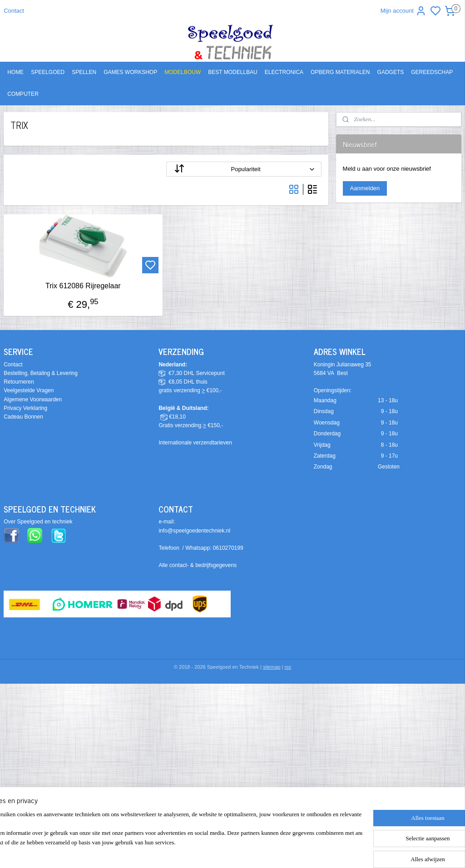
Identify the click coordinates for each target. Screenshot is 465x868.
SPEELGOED (48, 72)
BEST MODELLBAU (232, 72)
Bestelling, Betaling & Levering (41, 373)
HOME (15, 72)
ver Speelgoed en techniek (40, 522)
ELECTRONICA (284, 72)
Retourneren (19, 382)
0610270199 (228, 548)
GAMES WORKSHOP (130, 72)
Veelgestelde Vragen (29, 390)
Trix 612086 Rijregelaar (83, 286)
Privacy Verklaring (25, 408)
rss (288, 667)
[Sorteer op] (244, 169)
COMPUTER (23, 94)
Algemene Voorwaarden (33, 399)
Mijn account (403, 11)
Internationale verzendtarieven (195, 443)
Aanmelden (365, 188)
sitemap (272, 667)
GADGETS (391, 72)
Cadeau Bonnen (23, 417)
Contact (14, 11)
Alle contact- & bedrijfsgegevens (197, 565)
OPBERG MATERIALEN (340, 72)
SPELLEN (84, 72)
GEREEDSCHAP (432, 72)
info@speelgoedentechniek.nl (194, 531)
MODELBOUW (183, 72)
